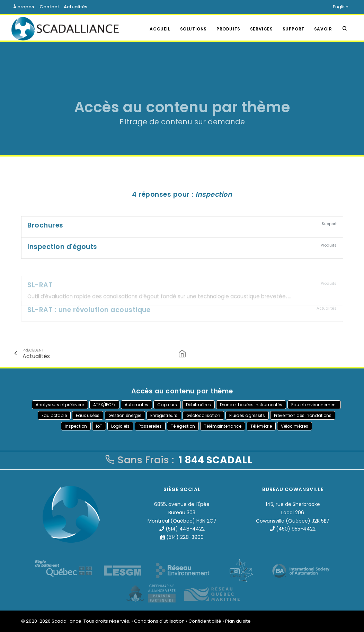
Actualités (76, 7)
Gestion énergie (125, 415)
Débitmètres (198, 405)
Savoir (323, 29)
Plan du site (238, 621)
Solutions (193, 29)
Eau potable (54, 415)
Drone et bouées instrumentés (251, 405)
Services (261, 29)
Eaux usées (88, 415)
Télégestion (183, 426)
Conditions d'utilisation (159, 621)
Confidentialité (205, 621)
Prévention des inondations (303, 415)
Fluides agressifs (247, 415)
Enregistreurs (164, 415)
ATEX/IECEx (104, 405)
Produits (228, 29)
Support (294, 29)
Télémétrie (261, 426)
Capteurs (167, 405)
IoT (99, 426)
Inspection (76, 426)
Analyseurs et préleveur (60, 405)
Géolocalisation (203, 415)
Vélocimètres (295, 426)
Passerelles (150, 426)
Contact (49, 7)
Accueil (160, 29)
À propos (24, 7)
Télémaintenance (223, 426)
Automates (136, 405)
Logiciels (120, 426)
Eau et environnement (314, 405)
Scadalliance (66, 621)
